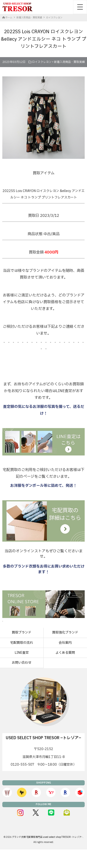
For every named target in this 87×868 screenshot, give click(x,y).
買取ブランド (22, 632)
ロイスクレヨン (42, 62)
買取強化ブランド (65, 632)
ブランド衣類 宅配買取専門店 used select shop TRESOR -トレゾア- (47, 837)
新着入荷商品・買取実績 (69, 62)
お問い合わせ (22, 663)
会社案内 (65, 643)
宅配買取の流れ (22, 643)
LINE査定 (22, 653)
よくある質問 (65, 653)
